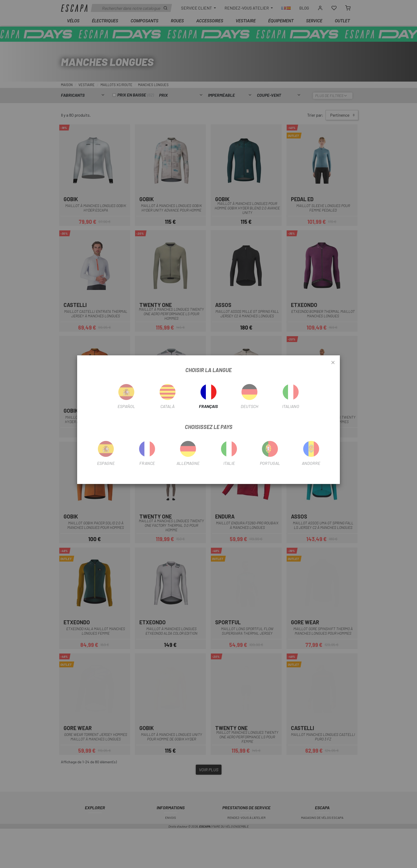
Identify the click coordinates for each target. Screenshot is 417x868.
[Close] (333, 363)
